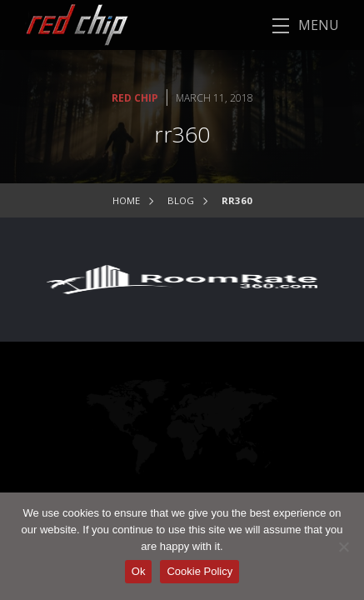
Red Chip (135, 98)
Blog (181, 200)
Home (126, 200)
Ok (139, 571)
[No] (343, 547)
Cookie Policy (199, 571)
